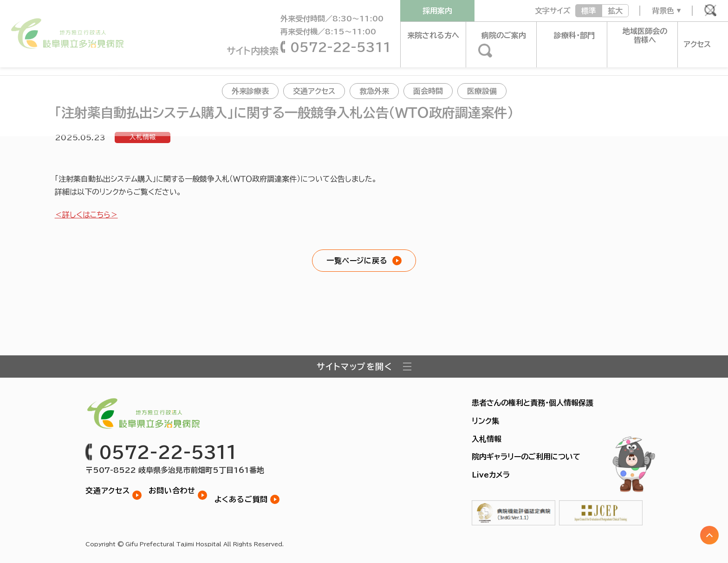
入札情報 (143, 137)
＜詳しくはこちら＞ (86, 215)
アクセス (696, 35)
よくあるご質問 (250, 490)
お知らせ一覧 (60, 62)
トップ (18, 62)
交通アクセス (108, 490)
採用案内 (437, 11)
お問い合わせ (177, 490)
